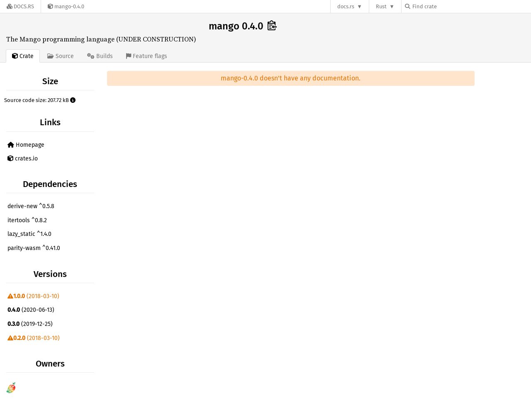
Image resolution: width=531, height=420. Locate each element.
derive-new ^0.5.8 (31, 206)
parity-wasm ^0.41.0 (34, 248)
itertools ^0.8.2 (27, 220)
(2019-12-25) (30, 324)
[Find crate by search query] (446, 6)
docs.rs (346, 6)
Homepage (26, 145)
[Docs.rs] (20, 6)
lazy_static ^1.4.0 (29, 234)
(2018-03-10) (33, 296)
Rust (381, 6)
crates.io (23, 159)
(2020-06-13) (31, 310)
